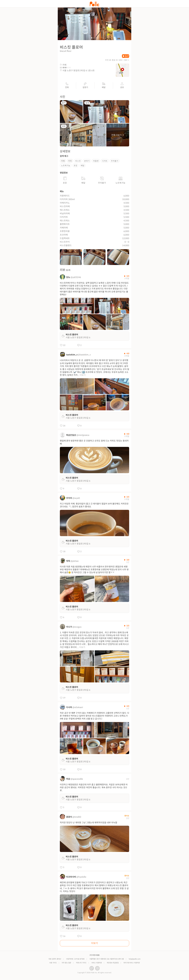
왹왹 (68, 562)
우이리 (69, 499)
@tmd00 (77, 818)
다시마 (69, 708)
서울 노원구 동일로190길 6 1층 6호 (79, 71)
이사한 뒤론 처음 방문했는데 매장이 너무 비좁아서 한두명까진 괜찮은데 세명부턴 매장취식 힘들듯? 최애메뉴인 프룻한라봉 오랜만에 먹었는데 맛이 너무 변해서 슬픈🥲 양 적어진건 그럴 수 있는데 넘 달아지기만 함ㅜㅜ (94, 570)
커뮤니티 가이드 (81, 964)
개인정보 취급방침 (113, 964)
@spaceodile (77, 780)
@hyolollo (81, 878)
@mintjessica (83, 436)
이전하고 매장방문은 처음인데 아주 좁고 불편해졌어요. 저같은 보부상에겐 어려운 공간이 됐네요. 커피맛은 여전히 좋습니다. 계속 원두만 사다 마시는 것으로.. (94, 788)
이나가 (69, 628)
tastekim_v (72, 356)
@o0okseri (78, 708)
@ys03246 (76, 278)
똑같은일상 (71, 436)
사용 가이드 (53, 964)
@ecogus (77, 628)
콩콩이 (69, 818)
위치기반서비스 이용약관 (132, 964)
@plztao (75, 562)
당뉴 (68, 278)
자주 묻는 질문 (66, 964)
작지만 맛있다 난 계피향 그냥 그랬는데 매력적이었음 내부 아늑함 (89, 823)
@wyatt (76, 499)
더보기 (83, 376)
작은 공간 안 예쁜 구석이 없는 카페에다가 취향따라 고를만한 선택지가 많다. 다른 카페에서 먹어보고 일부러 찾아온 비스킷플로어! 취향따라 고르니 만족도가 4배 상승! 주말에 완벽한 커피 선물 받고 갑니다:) (94, 717)
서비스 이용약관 (97, 964)
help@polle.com (135, 960)
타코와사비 (71, 878)
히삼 (68, 780)
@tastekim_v (84, 356)
